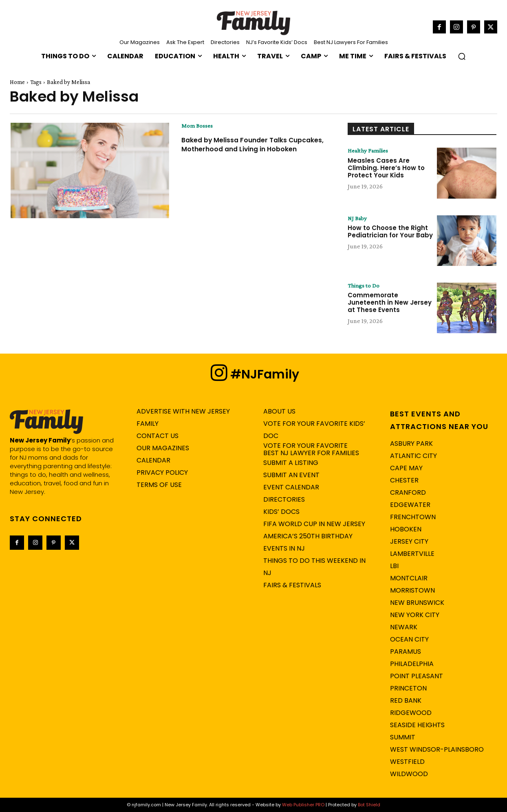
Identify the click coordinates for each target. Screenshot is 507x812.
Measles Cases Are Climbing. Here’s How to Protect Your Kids (386, 168)
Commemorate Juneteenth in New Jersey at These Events (390, 303)
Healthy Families (370, 151)
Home (17, 82)
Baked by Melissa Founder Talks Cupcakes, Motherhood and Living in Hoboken (250, 149)
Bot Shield (369, 805)
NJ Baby (358, 219)
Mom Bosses (198, 126)
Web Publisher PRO (303, 805)
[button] (462, 56)
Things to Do (364, 286)
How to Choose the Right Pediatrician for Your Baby (390, 232)
